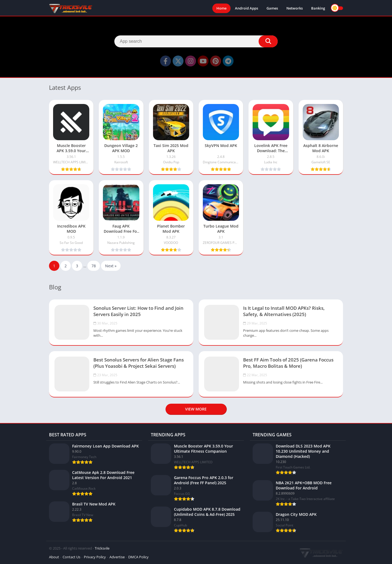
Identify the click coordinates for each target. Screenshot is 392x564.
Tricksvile (102, 548)
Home (221, 8)
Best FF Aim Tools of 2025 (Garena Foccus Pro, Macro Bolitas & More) (288, 363)
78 (94, 266)
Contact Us (71, 557)
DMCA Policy (138, 557)
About (54, 557)
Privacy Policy (95, 557)
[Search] (196, 41)
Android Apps (246, 8)
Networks (295, 8)
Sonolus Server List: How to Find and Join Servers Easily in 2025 (138, 311)
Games (272, 8)
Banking (318, 8)
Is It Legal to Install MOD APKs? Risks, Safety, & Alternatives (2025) (284, 311)
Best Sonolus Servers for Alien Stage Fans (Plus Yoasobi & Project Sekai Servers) (139, 363)
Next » (111, 266)
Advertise (117, 557)
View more (196, 409)
